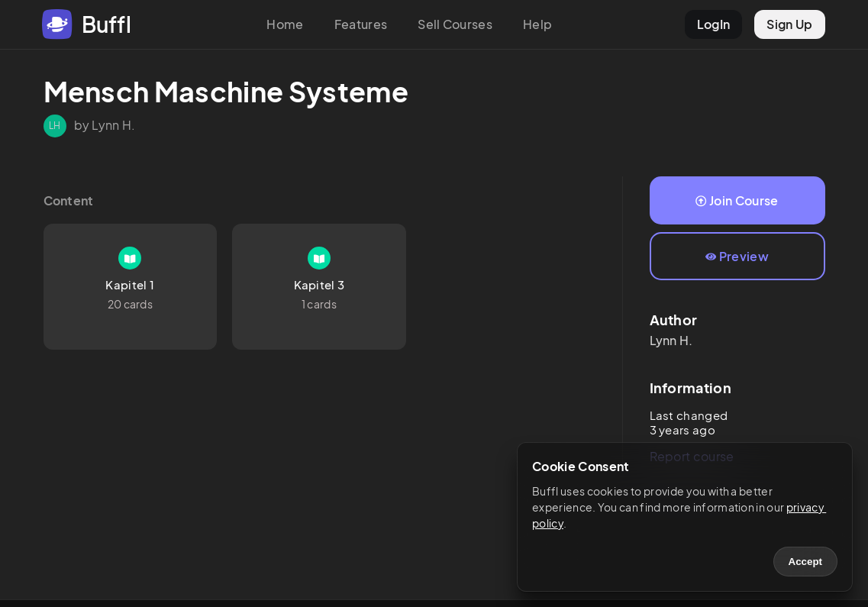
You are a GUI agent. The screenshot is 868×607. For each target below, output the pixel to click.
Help (537, 24)
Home (285, 24)
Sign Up (789, 24)
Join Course (737, 200)
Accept (805, 562)
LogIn (714, 24)
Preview (737, 256)
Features (361, 24)
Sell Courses (455, 24)
